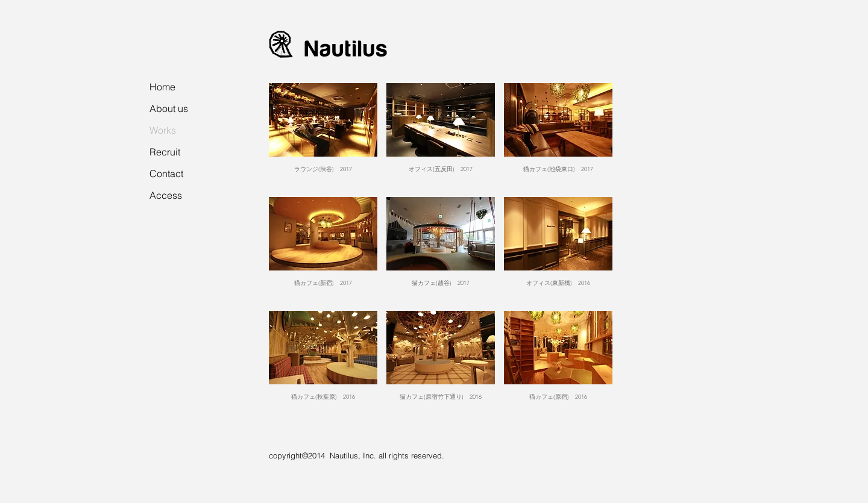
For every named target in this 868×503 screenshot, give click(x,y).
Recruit (165, 152)
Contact (166, 173)
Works (163, 130)
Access (166, 195)
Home (162, 87)
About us (169, 108)
